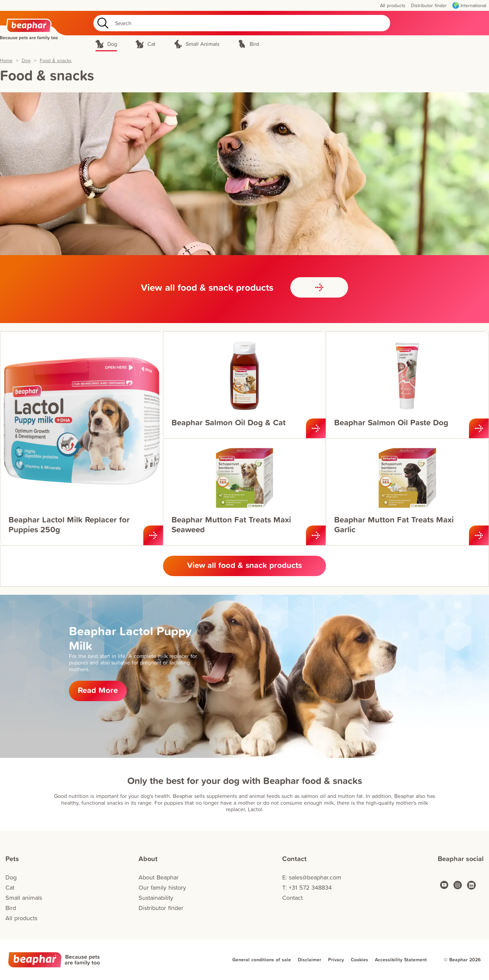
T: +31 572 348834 (307, 887)
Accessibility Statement (401, 960)
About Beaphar (159, 877)
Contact (292, 898)
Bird (11, 908)
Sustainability (156, 898)
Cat (10, 887)
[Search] (242, 23)
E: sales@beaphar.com (312, 877)
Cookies (359, 960)
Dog (26, 61)
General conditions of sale (262, 960)
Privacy (336, 960)
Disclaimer (310, 960)
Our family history (162, 887)
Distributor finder (161, 908)
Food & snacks (56, 61)
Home (6, 61)
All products (21, 918)
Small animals (24, 898)
